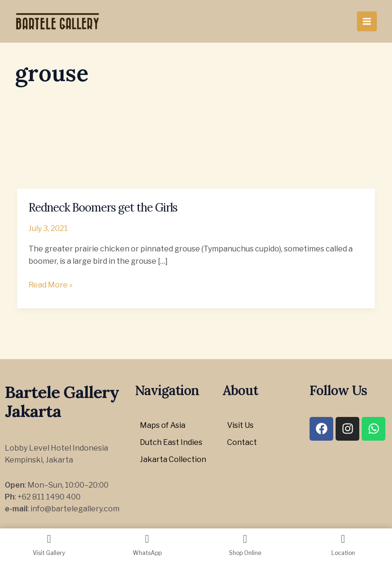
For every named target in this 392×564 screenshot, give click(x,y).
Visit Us (240, 425)
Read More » (50, 284)
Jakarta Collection (173, 459)
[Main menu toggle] (367, 21)
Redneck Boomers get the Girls (103, 208)
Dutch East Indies (171, 442)
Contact (242, 442)
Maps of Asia (163, 425)
